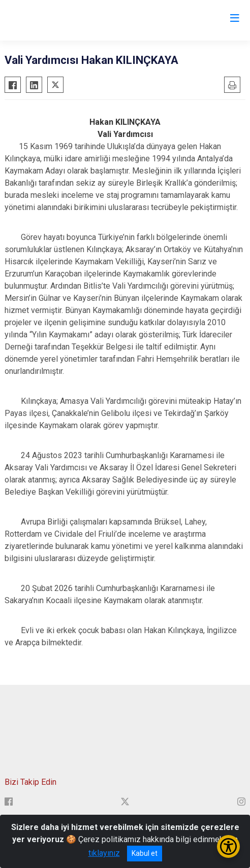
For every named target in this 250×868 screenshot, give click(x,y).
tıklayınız (104, 853)
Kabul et (145, 853)
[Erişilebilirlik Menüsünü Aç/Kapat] (228, 846)
